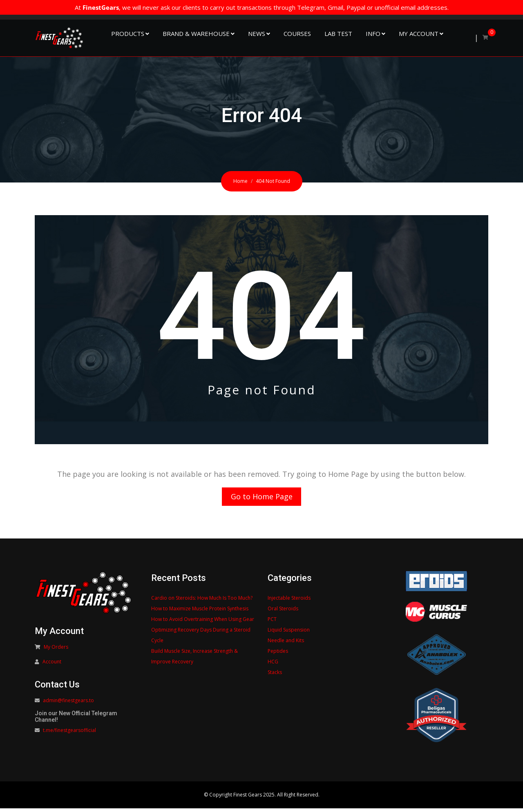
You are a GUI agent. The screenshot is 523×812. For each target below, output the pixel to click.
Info (373, 33)
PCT (272, 623)
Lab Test (338, 33)
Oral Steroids (283, 612)
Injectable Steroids (289, 602)
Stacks (275, 676)
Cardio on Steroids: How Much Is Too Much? (202, 602)
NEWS (257, 33)
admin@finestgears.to (68, 704)
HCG (273, 665)
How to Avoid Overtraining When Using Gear (203, 623)
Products (128, 33)
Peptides (278, 655)
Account (52, 666)
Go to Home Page (262, 498)
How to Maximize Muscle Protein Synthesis (200, 612)
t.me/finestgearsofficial (69, 734)
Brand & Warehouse (196, 33)
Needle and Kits (286, 644)
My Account (419, 33)
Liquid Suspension (289, 633)
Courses (297, 33)
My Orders (56, 651)
